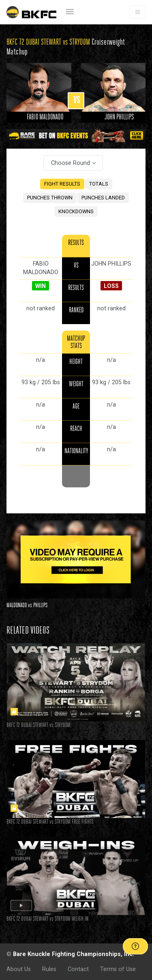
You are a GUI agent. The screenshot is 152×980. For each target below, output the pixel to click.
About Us (19, 969)
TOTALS (99, 184)
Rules (49, 969)
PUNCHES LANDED (103, 198)
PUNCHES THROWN (50, 198)
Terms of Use (118, 969)
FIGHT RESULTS (62, 184)
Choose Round (71, 163)
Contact (78, 969)
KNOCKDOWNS (76, 211)
